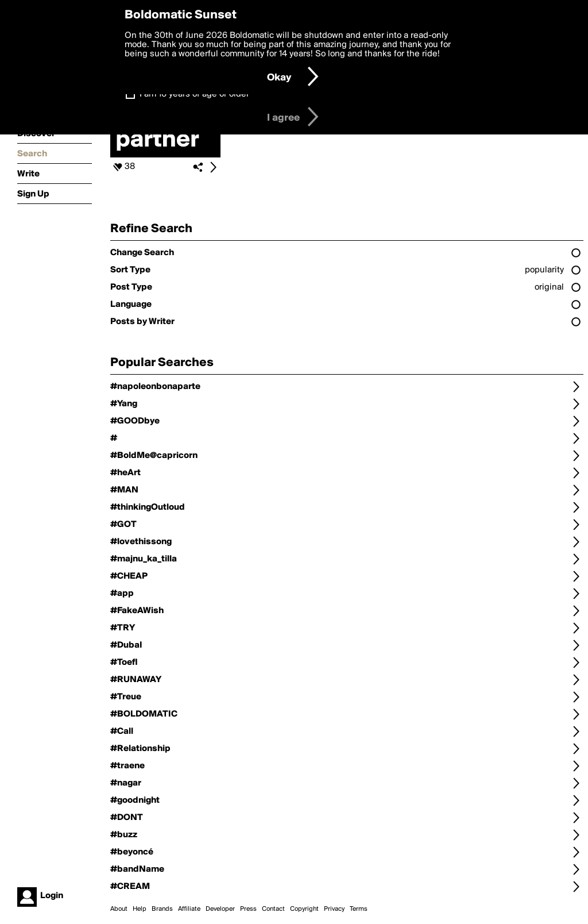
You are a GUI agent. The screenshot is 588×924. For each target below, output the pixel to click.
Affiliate (189, 909)
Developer (220, 909)
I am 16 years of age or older (194, 94)
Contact (273, 909)
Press (248, 909)
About (119, 909)
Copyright (304, 909)
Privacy (334, 909)
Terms (359, 909)
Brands (162, 909)
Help (140, 909)
